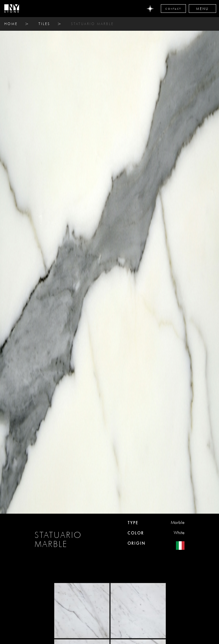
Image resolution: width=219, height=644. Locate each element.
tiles (44, 24)
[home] (12, 9)
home (11, 24)
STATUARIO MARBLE (92, 24)
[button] (202, 9)
